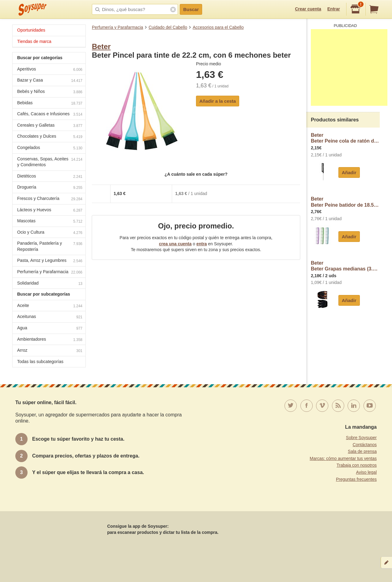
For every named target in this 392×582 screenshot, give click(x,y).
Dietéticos (50, 177)
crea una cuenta (175, 244)
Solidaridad (50, 284)
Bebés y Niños (50, 92)
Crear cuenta (308, 9)
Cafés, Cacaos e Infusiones (50, 115)
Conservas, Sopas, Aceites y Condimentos (50, 162)
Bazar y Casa (50, 81)
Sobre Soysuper (361, 438)
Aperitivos (50, 70)
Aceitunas (50, 317)
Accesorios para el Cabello (218, 27)
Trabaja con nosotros (357, 465)
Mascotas (50, 222)
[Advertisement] (349, 67)
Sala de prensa (362, 451)
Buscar (191, 9)
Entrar (334, 9)
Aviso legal (366, 472)
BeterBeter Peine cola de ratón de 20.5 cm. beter (345, 138)
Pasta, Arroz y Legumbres (50, 261)
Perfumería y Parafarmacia (117, 27)
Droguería (50, 188)
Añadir (349, 172)
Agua (50, 329)
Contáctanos (365, 445)
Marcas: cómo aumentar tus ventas (343, 458)
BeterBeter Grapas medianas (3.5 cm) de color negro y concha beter (345, 266)
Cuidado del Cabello (168, 27)
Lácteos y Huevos (50, 211)
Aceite (50, 306)
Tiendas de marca (34, 41)
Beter (101, 46)
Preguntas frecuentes (356, 479)
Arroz (50, 351)
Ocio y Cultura (50, 233)
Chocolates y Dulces (50, 137)
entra (202, 244)
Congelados (50, 148)
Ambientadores (50, 340)
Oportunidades (31, 30)
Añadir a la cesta (218, 101)
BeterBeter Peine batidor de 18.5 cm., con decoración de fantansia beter (345, 202)
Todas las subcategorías (40, 362)
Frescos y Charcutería (50, 199)
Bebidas (50, 103)
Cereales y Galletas (50, 126)
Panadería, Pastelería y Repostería (50, 246)
